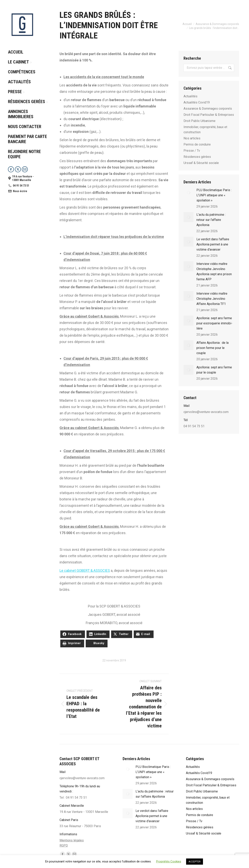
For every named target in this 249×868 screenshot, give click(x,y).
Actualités (190, 96)
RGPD (64, 845)
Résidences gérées (197, 157)
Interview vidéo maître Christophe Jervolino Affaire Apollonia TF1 (212, 299)
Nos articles (192, 138)
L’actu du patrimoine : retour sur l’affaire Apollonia (211, 220)
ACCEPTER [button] (195, 862)
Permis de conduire (197, 144)
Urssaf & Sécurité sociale (201, 163)
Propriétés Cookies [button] (169, 861)
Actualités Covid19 (197, 102)
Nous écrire (18, 191)
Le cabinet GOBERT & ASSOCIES (85, 571)
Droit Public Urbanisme (199, 121)
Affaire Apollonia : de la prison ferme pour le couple (212, 348)
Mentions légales (72, 840)
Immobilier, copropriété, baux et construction (205, 130)
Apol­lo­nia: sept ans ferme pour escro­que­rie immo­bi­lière (214, 323)
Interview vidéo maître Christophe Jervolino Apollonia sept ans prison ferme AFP (214, 272)
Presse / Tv (192, 151)
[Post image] (188, 193)
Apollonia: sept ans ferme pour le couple (214, 370)
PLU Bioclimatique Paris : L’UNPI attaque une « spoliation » (214, 195)
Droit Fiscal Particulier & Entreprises (209, 115)
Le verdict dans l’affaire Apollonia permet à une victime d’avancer (213, 244)
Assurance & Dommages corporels (208, 109)
